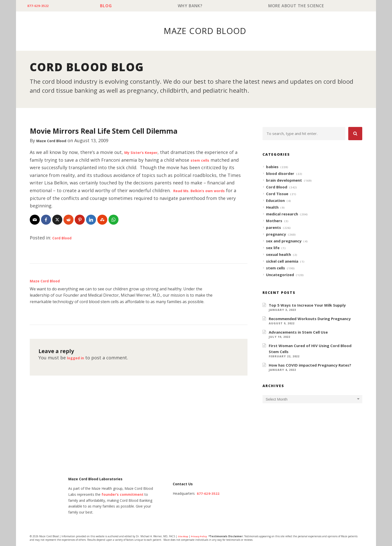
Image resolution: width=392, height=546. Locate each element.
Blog (112, 6)
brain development (284, 180)
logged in (77, 358)
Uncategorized (280, 275)
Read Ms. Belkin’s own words (205, 191)
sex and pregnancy (284, 241)
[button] (355, 134)
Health (272, 207)
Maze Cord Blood (55, 141)
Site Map (184, 537)
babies (272, 167)
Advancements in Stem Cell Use (298, 332)
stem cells (202, 160)
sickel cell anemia (282, 261)
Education (275, 201)
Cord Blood (65, 238)
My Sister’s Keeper (145, 152)
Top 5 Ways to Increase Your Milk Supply (307, 305)
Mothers (274, 221)
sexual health (278, 255)
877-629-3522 (41, 6)
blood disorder (280, 174)
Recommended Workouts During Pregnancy (310, 319)
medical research (282, 214)
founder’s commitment (122, 495)
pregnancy (276, 234)
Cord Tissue (277, 194)
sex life (273, 248)
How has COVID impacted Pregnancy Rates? (310, 365)
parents (273, 228)
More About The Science (297, 6)
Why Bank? (193, 6)
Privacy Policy (202, 537)
